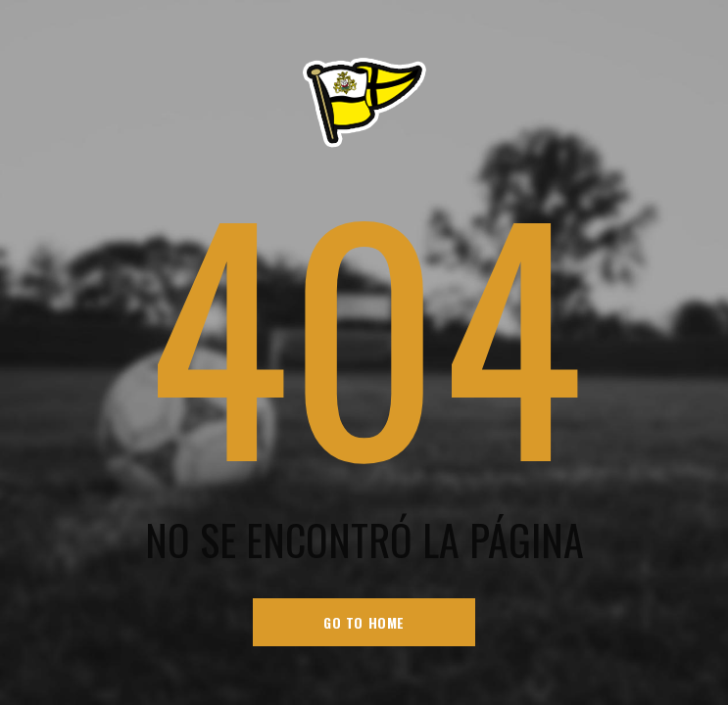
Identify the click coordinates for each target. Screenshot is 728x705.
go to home (364, 622)
